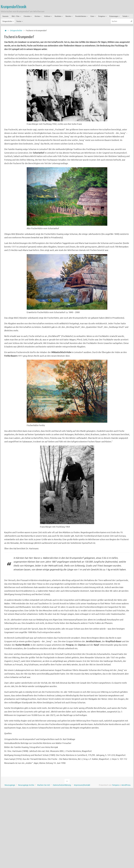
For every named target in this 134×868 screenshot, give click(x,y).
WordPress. (126, 785)
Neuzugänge (10, 785)
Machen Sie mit (44, 785)
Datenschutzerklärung (62, 785)
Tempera (116, 785)
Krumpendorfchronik (13, 7)
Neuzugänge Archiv (26, 785)
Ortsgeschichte (16, 31)
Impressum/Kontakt (82, 785)
